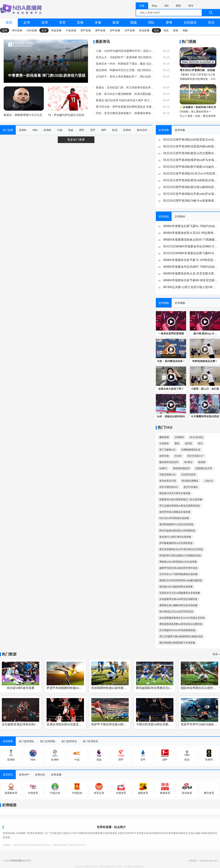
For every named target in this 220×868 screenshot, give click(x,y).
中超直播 (71, 30)
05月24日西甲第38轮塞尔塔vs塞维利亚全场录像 (191, 187)
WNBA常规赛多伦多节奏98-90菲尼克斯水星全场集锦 (191, 280)
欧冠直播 (144, 30)
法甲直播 (130, 30)
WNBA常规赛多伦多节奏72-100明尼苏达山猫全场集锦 (191, 260)
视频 (133, 23)
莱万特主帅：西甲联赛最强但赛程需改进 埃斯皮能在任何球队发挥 (125, 107)
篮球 (45, 23)
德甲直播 (100, 30)
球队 (151, 23)
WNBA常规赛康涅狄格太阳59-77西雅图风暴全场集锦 (191, 240)
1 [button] (10, 44)
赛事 (169, 23)
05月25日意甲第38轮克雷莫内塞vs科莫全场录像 (191, 146)
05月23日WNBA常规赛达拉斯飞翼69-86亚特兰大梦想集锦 (191, 253)
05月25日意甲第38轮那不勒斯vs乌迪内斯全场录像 (191, 167)
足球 (27, 23)
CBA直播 (32, 30)
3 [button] (20, 44)
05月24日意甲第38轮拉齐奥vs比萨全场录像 (191, 194)
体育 (62, 23)
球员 (211, 23)
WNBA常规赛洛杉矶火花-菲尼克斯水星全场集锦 (191, 273)
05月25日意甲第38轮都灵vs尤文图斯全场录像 (191, 153)
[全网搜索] (178, 13)
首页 (9, 23)
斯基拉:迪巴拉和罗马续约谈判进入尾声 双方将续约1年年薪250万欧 (125, 100)
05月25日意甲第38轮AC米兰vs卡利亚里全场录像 (191, 174)
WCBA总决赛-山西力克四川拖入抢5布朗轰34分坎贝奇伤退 (191, 287)
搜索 (176, 30)
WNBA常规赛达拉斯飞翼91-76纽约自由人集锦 (191, 226)
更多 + (216, 654)
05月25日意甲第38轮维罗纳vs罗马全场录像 (191, 160)
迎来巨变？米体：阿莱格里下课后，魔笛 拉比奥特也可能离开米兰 (125, 64)
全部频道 (190, 23)
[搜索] (211, 13)
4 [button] (25, 44)
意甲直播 (115, 30)
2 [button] (15, 44)
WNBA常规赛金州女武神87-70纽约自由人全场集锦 (191, 267)
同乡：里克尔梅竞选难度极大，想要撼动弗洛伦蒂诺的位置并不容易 (125, 113)
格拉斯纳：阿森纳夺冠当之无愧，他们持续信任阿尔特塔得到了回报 (125, 70)
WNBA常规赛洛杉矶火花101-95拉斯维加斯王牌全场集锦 (191, 233)
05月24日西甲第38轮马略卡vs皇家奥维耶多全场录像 (191, 201)
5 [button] (30, 44)
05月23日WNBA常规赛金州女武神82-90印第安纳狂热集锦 (191, 246)
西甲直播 (86, 30)
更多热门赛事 (76, 140)
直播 (80, 23)
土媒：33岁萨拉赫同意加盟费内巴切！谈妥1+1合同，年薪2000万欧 (125, 51)
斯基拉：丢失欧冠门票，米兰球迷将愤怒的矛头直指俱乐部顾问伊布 (125, 87)
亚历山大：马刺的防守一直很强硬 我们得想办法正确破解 (125, 57)
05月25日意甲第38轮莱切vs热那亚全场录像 (191, 180)
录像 (98, 23)
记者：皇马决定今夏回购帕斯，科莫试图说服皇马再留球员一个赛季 (125, 94)
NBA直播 (17, 30)
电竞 (166, 30)
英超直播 (56, 30)
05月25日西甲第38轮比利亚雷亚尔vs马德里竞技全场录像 (191, 140)
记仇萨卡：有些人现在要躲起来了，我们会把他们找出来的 (125, 76)
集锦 (116, 23)
